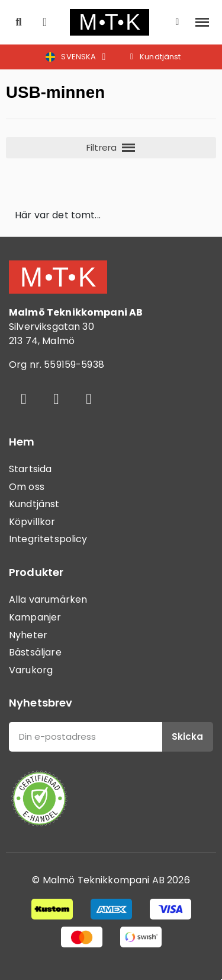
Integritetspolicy (48, 539)
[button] (19, 22)
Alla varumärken (48, 599)
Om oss (27, 487)
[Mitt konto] (178, 22)
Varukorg (31, 670)
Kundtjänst (34, 504)
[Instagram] (56, 399)
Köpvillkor (32, 522)
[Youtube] (89, 399)
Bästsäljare (35, 652)
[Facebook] (24, 399)
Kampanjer (35, 617)
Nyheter (28, 635)
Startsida (30, 469)
